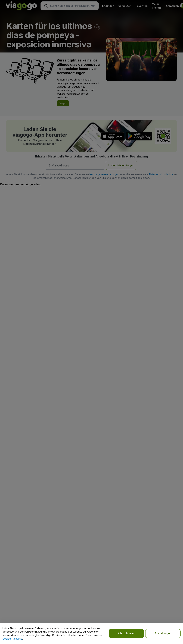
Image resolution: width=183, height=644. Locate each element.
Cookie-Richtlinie (12, 639)
